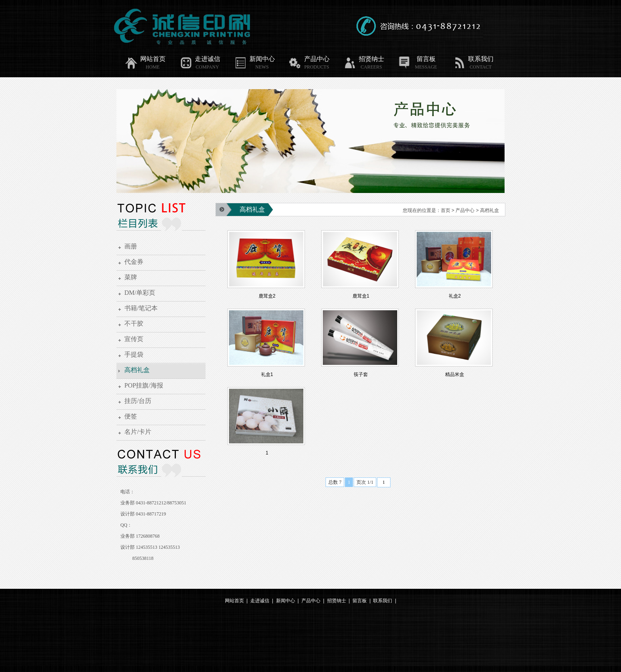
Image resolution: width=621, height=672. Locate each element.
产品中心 (309, 59)
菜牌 (131, 277)
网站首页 (145, 59)
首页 (446, 210)
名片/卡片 (138, 432)
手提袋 (134, 354)
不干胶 (134, 324)
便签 (131, 416)
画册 (131, 246)
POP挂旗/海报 (144, 385)
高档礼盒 (137, 370)
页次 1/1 (365, 482)
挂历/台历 (138, 401)
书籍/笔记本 (141, 308)
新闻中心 (254, 59)
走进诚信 (200, 59)
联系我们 (473, 59)
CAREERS (371, 67)
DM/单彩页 (140, 293)
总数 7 (335, 482)
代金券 (134, 262)
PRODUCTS (317, 67)
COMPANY (207, 67)
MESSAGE (426, 67)
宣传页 (134, 339)
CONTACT (481, 67)
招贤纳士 (364, 59)
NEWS (262, 67)
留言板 (417, 59)
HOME (153, 67)
